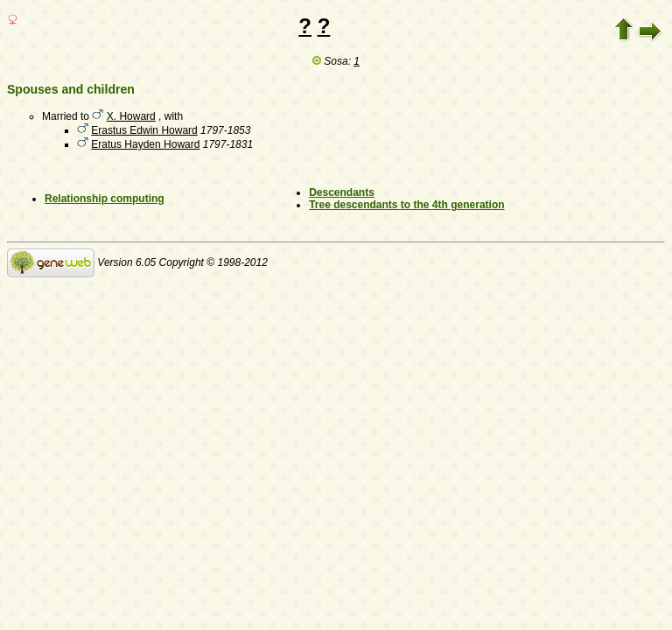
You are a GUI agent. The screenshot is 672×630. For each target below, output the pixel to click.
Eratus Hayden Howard (145, 144)
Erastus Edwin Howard (144, 130)
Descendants (342, 192)
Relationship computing (105, 199)
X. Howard (131, 116)
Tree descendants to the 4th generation (406, 205)
